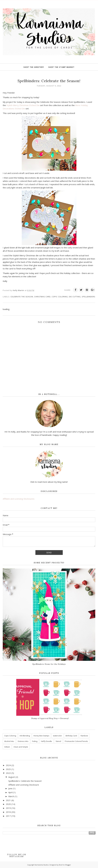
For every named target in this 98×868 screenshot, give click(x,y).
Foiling (35, 741)
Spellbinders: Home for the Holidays (49, 664)
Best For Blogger (65, 865)
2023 (8, 769)
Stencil (58, 741)
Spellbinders (89, 297)
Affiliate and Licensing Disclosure (24, 785)
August (12, 777)
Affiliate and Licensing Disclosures (19, 499)
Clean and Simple (21, 747)
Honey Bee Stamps (41, 736)
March (11, 796)
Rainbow (84, 736)
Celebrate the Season (22, 297)
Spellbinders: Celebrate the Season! (25, 781)
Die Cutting (75, 297)
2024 (8, 765)
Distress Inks (23, 741)
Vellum (7, 747)
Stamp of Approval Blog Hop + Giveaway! (50, 718)
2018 (8, 812)
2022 (8, 773)
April (10, 792)
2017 (8, 816)
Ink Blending (25, 736)
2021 (8, 800)
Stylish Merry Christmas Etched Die (23, 105)
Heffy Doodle (46, 741)
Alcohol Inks (9, 741)
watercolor (57, 736)
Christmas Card (42, 297)
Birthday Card (71, 736)
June (10, 788)
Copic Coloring (60, 297)
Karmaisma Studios (42, 865)
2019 (8, 808)
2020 (8, 804)
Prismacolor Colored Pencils (76, 741)
